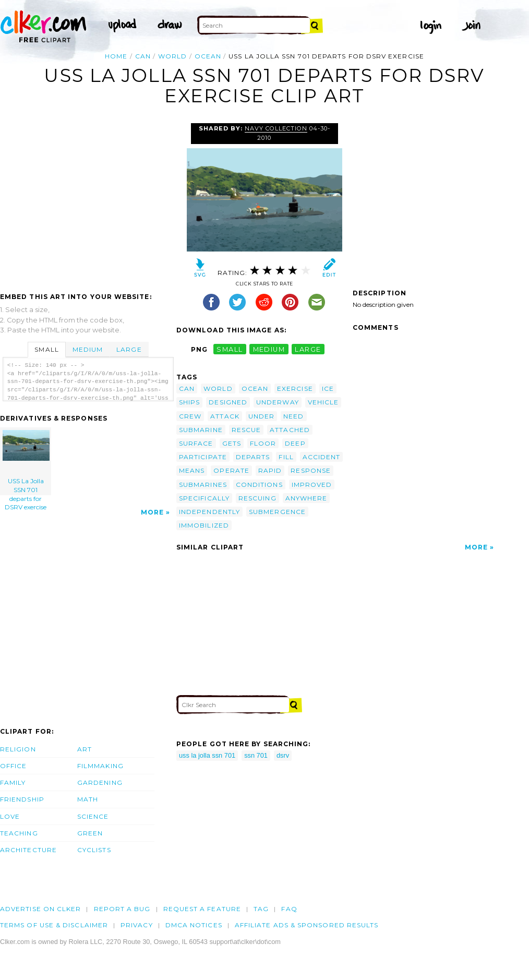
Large (129, 349)
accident (322, 457)
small (230, 349)
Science (93, 816)
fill (286, 457)
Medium (88, 349)
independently (209, 512)
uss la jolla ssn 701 (207, 755)
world (172, 56)
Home (116, 56)
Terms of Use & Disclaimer (54, 925)
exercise (295, 389)
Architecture (28, 850)
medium (269, 349)
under (261, 416)
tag (261, 909)
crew (190, 416)
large (308, 349)
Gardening (100, 782)
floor (263, 443)
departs (253, 457)
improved (312, 485)
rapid (270, 470)
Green (90, 833)
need (293, 416)
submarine (201, 430)
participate (203, 457)
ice (328, 389)
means (192, 470)
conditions (259, 485)
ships (189, 402)
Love (10, 816)
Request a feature (202, 909)
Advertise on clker (40, 909)
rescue (246, 430)
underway (278, 402)
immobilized (204, 525)
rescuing (257, 498)
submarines (203, 485)
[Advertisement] (88, 201)
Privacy (137, 925)
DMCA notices (194, 925)
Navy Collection (276, 128)
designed (228, 402)
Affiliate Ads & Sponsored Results (307, 925)
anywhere (306, 498)
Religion (18, 749)
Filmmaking (100, 766)
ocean (208, 56)
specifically (204, 498)
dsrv (283, 755)
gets (232, 443)
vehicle (323, 402)
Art (85, 749)
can (143, 56)
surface (196, 443)
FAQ (289, 909)
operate (231, 470)
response (311, 470)
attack (225, 416)
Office (13, 766)
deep (295, 443)
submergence (277, 512)
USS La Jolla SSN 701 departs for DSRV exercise (26, 463)
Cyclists (94, 850)
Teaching (19, 833)
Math (88, 799)
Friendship (22, 799)
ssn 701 (256, 755)
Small (46, 349)
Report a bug (122, 909)
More (152, 512)
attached (290, 430)
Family (13, 782)
